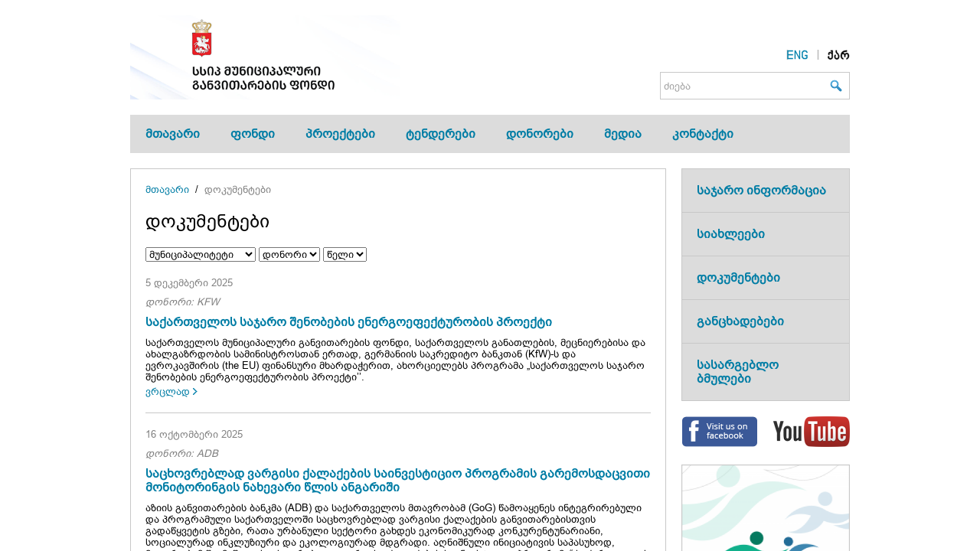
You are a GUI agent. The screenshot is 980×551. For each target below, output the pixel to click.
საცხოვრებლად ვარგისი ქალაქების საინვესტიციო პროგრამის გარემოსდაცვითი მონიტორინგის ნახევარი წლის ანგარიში (398, 480)
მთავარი (173, 134)
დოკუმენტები (238, 189)
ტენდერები (441, 134)
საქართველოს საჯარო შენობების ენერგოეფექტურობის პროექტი (349, 322)
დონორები (540, 134)
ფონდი (253, 134)
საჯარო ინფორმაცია (761, 190)
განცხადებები (740, 321)
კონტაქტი (703, 134)
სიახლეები (731, 234)
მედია (623, 134)
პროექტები (340, 134)
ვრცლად (168, 391)
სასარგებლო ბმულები (738, 372)
